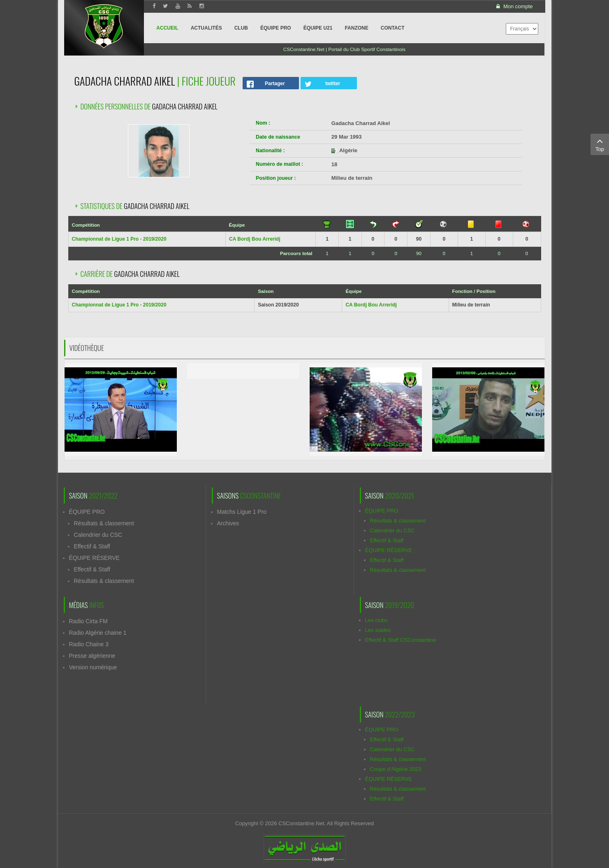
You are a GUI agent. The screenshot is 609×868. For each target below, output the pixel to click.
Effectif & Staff (92, 546)
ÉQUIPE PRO (87, 512)
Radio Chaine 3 (89, 644)
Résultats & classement (104, 523)
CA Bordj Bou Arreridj (255, 239)
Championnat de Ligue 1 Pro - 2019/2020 (119, 239)
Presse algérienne (92, 656)
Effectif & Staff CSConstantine (401, 640)
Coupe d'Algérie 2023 (396, 769)
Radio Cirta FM (88, 621)
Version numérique (93, 667)
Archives (228, 523)
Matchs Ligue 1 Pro (242, 512)
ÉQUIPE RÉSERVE (94, 558)
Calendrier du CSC (98, 535)
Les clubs (376, 620)
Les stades (378, 630)
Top (600, 144)
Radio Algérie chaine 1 (98, 633)
